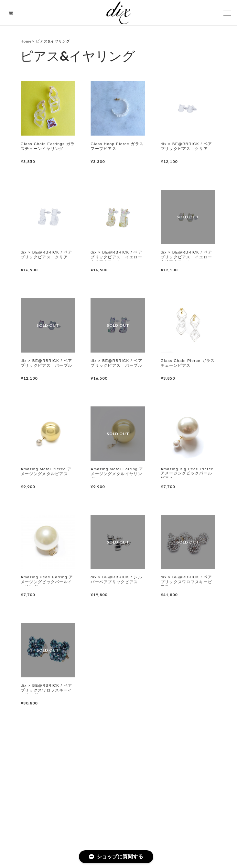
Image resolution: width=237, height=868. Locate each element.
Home (26, 41)
